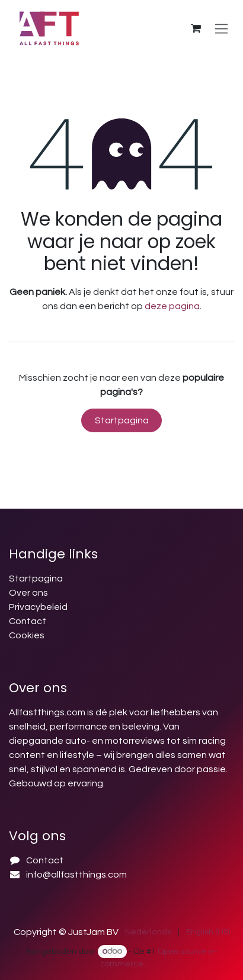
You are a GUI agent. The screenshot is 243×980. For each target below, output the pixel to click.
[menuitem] (148, 932)
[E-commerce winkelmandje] (196, 28)
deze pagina (172, 306)
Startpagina (122, 420)
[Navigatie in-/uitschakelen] (221, 28)
